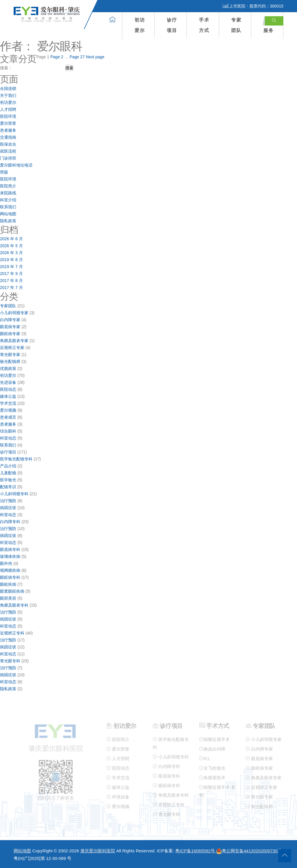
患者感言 (8, 417)
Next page (95, 57)
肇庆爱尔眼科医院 (98, 851)
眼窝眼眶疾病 (12, 591)
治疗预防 (8, 501)
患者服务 (8, 130)
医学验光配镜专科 (16, 459)
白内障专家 (10, 320)
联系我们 (8, 207)
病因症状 (8, 508)
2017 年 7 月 (11, 287)
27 (77, 57)
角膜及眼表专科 (14, 605)
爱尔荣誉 (8, 123)
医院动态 (8, 389)
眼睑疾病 (8, 584)
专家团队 (236, 25)
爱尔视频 (8, 410)
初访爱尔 (140, 25)
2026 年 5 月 (11, 246)
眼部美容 (8, 598)
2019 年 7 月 (11, 267)
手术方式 (204, 25)
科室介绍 (8, 200)
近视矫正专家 (12, 348)
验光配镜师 (10, 361)
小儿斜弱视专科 (14, 494)
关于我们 (8, 95)
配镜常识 (8, 487)
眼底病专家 (10, 327)
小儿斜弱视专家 (14, 313)
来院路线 (8, 193)
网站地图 (8, 214)
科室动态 (8, 438)
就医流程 (8, 151)
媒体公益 (8, 396)
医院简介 (8, 186)
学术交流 (8, 403)
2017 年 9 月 (11, 274)
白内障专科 (10, 522)
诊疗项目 (172, 25)
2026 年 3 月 (11, 253)
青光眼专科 (10, 661)
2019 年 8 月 (11, 260)
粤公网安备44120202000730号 (249, 851)
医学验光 (8, 480)
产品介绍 (8, 466)
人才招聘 (8, 109)
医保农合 (8, 144)
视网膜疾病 (10, 570)
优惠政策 (8, 368)
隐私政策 (8, 221)
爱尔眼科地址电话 (16, 165)
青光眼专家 (10, 355)
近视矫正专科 (12, 633)
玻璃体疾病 (10, 556)
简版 (4, 172)
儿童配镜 (8, 473)
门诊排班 (8, 158)
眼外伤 (6, 563)
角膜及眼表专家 (14, 341)
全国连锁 (8, 88)
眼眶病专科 (10, 577)
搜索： (6, 68)
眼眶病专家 (10, 334)
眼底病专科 (10, 549)
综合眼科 (8, 431)
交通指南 (8, 137)
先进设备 (8, 382)
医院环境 (8, 116)
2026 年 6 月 (11, 239)
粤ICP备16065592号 (196, 851)
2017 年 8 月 (11, 281)
